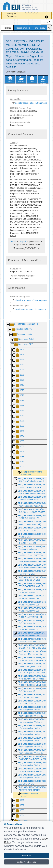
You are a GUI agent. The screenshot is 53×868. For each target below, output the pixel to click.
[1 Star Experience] (26, 14)
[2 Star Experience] (29, 14)
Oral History (40, 28)
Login (46, 22)
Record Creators (23, 28)
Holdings (7, 28)
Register (23, 242)
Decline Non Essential (26, 862)
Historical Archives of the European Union (31, 300)
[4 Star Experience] (35, 14)
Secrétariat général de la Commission (29, 103)
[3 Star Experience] (32, 14)
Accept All (26, 855)
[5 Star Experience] (38, 14)
